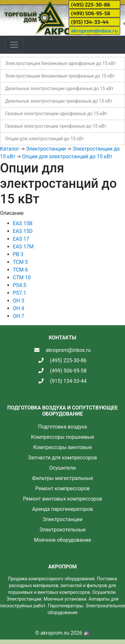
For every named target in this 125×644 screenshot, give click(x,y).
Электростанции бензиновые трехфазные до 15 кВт (60, 76)
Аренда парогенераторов (63, 509)
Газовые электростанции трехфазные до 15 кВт (56, 126)
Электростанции (46, 149)
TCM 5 (20, 262)
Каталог (10, 149)
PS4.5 (20, 285)
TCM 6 (20, 270)
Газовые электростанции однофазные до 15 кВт (56, 114)
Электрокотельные (63, 530)
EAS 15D (23, 231)
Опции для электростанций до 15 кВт (45, 139)
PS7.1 (20, 293)
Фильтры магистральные (63, 478)
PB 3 (18, 254)
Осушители (62, 468)
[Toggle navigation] (14, 45)
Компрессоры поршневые (62, 437)
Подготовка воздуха (63, 427)
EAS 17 (21, 239)
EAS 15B (23, 223)
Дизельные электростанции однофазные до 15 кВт (59, 88)
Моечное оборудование (63, 540)
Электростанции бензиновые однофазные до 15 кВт (61, 63)
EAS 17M (23, 247)
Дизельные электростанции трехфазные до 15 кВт (59, 101)
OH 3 (18, 301)
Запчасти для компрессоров (62, 458)
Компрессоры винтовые (62, 447)
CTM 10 (22, 277)
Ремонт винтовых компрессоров (62, 499)
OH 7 (18, 316)
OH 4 (18, 308)
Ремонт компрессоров (63, 488)
